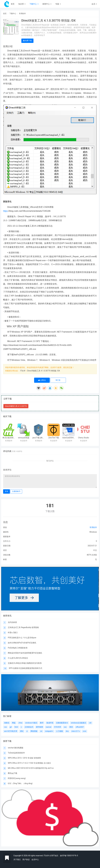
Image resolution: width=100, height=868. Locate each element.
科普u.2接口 (13, 632)
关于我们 (17, 860)
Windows (93, 532)
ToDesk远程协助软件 (16, 753)
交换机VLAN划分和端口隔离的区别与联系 (25, 663)
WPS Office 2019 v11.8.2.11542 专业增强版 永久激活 (29, 763)
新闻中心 (47, 4)
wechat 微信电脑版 (16, 748)
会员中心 (35, 860)
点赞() (42, 380)
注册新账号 (16, 491)
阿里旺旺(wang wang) (17, 778)
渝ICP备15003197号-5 (69, 856)
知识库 (22, 4)
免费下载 (27, 41)
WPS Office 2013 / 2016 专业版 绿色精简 (24, 758)
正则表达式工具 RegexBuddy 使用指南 (23, 627)
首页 (13, 4)
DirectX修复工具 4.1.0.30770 (16, 406)
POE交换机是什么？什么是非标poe (22, 638)
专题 (58, 4)
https (5, 211)
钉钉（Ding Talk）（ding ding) (20, 783)
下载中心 (34, 4)
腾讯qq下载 (12, 773)
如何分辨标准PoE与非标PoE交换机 (22, 643)
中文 (95, 550)
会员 (94, 4)
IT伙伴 (23, 371)
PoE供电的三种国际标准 (18, 648)
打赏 (58, 380)
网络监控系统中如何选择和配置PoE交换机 (25, 653)
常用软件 (22, 14)
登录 (7, 491)
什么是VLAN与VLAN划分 (18, 658)
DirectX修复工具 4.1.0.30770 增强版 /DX (44, 371)
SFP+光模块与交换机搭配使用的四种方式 (26, 668)
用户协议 (26, 860)
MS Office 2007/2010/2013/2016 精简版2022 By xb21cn (31, 768)
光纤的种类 (12, 622)
